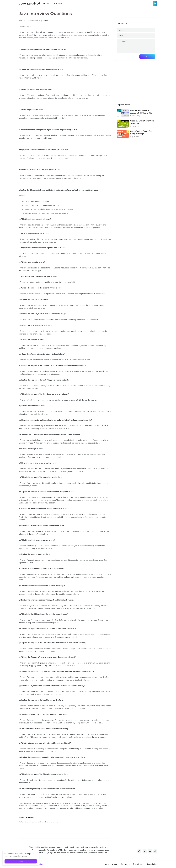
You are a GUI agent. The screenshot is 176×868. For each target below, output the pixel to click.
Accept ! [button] (21, 861)
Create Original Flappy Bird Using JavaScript (141, 133)
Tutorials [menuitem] (57, 3)
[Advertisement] (136, 81)
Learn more (23, 856)
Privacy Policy (151, 864)
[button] (150, 4)
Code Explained (29, 3)
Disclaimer (138, 864)
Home (107, 864)
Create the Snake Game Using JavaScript (142, 122)
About (115, 864)
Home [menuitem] (46, 3)
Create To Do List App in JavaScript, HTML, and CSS (141, 112)
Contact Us (125, 864)
